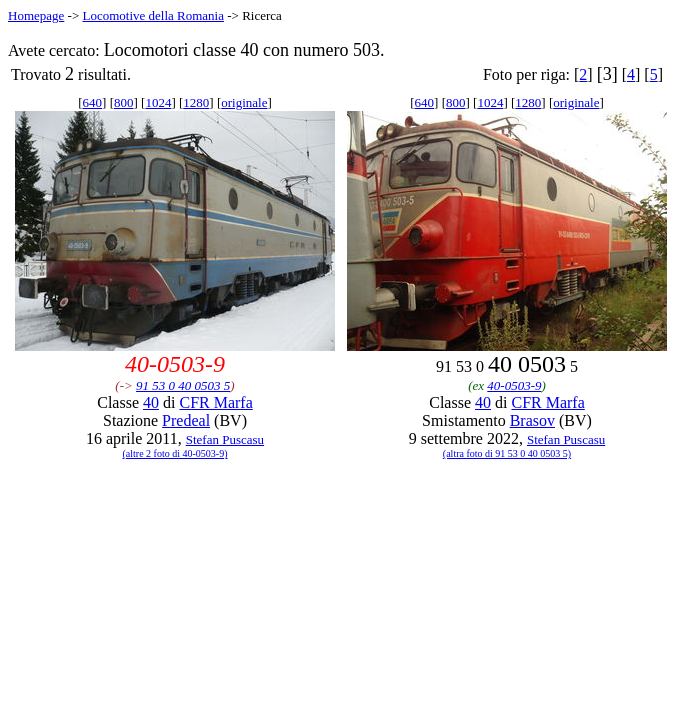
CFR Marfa (215, 402)
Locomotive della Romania (153, 15)
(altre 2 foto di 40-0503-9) (175, 453)
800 (124, 102)
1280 (196, 102)
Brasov (532, 420)
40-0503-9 (514, 385)
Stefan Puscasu (225, 439)
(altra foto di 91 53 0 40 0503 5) (507, 453)
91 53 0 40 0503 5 (183, 385)
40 (151, 402)
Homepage (36, 15)
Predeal (186, 420)
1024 (158, 102)
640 (93, 102)
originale (244, 102)
